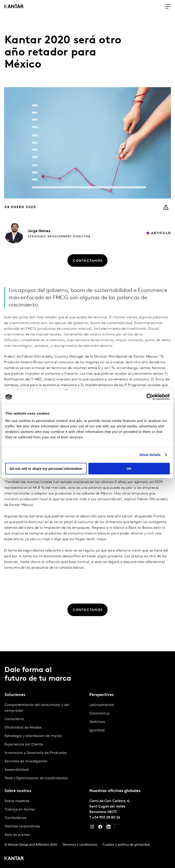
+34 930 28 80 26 (106, 818)
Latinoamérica (102, 705)
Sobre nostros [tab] (18, 791)
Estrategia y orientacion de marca (33, 736)
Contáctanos (15, 818)
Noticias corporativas (22, 826)
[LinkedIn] (108, 828)
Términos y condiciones (80, 845)
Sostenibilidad (17, 770)
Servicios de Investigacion (26, 761)
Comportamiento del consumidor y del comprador (37, 708)
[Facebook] (100, 828)
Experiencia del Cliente (24, 745)
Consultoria (14, 719)
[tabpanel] (45, 742)
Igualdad (97, 730)
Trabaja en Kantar (20, 810)
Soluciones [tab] (15, 695)
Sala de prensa (17, 835)
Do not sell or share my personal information (46, 469)
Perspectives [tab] (102, 695)
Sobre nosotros (17, 801)
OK (129, 469)
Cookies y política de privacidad (126, 845)
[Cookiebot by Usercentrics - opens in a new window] (150, 397)
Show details (150, 455)
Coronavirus (99, 714)
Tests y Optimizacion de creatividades (36, 778)
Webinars (97, 722)
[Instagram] (92, 828)
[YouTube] (117, 828)
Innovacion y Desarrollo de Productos (36, 753)
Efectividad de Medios (23, 728)
